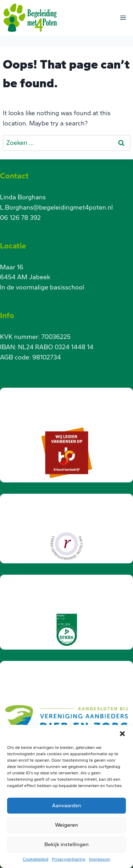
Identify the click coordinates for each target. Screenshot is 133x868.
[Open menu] (123, 17)
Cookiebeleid (35, 859)
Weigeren (66, 825)
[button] (122, 734)
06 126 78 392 (20, 218)
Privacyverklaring (68, 859)
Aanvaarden (66, 805)
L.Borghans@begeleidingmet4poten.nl (56, 207)
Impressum (100, 859)
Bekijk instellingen (66, 844)
